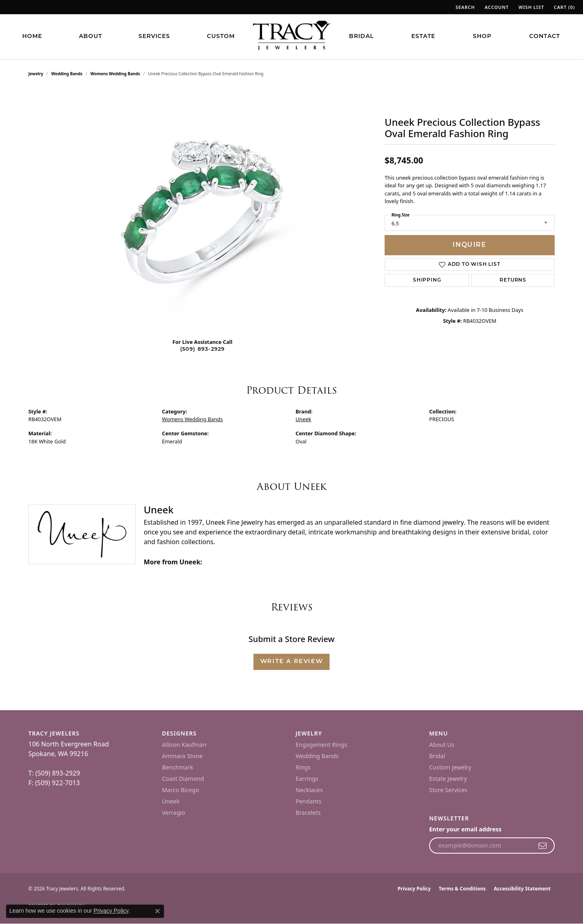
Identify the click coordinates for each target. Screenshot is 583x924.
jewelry (36, 74)
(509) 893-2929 (203, 349)
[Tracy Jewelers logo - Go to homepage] (291, 36)
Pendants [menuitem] (309, 801)
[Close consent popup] (157, 911)
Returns (513, 280)
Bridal (361, 37)
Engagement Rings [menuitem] (321, 745)
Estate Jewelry (448, 779)
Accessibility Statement (522, 889)
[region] (202, 210)
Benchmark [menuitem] (178, 767)
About (90, 37)
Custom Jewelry (450, 767)
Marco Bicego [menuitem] (181, 790)
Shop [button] (482, 37)
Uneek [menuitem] (171, 801)
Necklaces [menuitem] (309, 790)
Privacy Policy (414, 889)
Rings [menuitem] (303, 767)
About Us (442, 745)
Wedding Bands (67, 74)
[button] (464, 7)
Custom (221, 37)
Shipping (427, 280)
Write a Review (291, 662)
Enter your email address (465, 829)
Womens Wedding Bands (115, 74)
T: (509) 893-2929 (54, 773)
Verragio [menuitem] (173, 813)
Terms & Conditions (462, 889)
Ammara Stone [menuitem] (182, 756)
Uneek (303, 419)
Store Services (448, 790)
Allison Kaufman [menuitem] (184, 745)
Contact (545, 37)
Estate (423, 37)
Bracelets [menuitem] (308, 813)
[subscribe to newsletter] (543, 846)
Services (154, 37)
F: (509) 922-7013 (54, 783)
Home (32, 37)
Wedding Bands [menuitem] (317, 756)
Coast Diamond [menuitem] (183, 779)
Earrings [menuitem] (307, 779)
